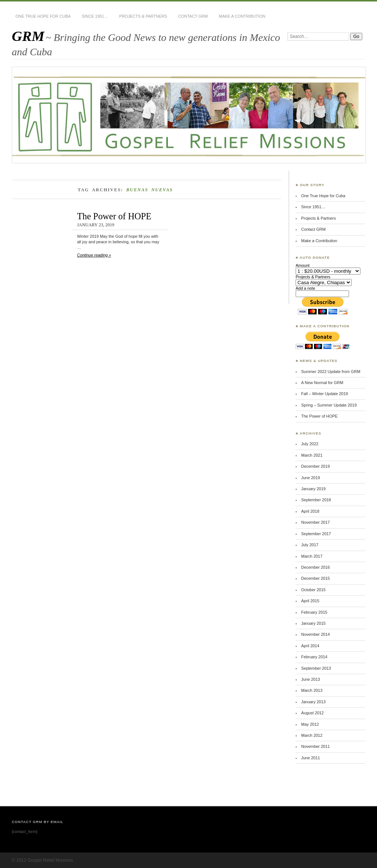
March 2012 (312, 735)
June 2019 (311, 478)
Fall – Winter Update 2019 (325, 394)
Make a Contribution (242, 16)
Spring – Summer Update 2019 (329, 405)
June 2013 (311, 679)
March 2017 (312, 556)
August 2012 (312, 713)
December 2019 (316, 466)
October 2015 (313, 590)
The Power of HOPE (114, 216)
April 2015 (310, 601)
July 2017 (310, 545)
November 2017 (316, 522)
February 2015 (314, 612)
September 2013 (316, 668)
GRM (28, 36)
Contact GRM (193, 16)
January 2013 (313, 702)
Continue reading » (94, 255)
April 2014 (310, 646)
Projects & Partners (143, 16)
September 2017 (316, 534)
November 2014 (316, 634)
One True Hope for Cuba (43, 16)
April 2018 (310, 511)
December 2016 (316, 567)
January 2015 (313, 623)
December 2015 (316, 578)
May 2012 (310, 724)
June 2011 (311, 758)
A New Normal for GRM (322, 383)
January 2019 (313, 489)
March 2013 (312, 690)
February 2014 (314, 657)
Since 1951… (95, 16)
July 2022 (310, 444)
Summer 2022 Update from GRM (331, 372)
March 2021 (312, 455)
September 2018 (316, 500)
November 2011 (316, 746)
